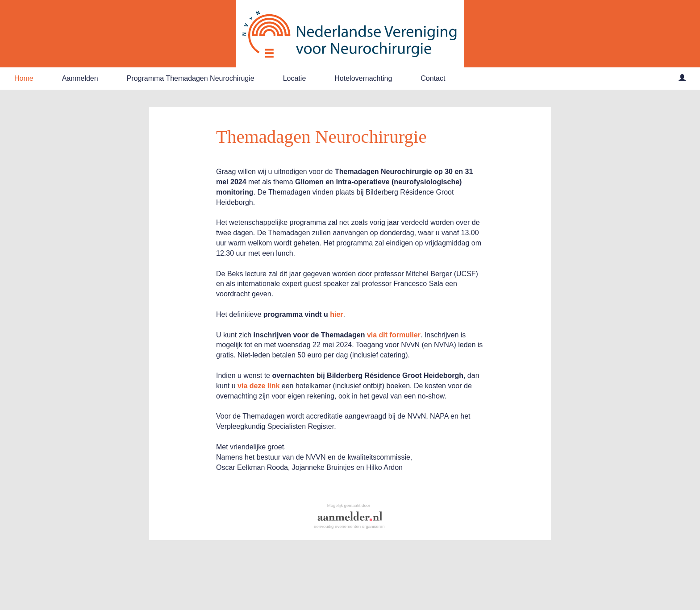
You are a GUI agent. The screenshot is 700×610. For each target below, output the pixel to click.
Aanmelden (80, 78)
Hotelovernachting (363, 78)
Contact (433, 78)
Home (24, 78)
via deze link (258, 386)
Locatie (295, 78)
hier (336, 314)
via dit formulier (394, 335)
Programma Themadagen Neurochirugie (191, 78)
